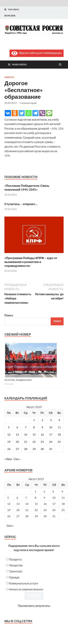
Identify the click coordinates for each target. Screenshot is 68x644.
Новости (9, 77)
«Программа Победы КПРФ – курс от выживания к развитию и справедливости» (31, 262)
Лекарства (16, 565)
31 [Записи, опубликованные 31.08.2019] (51, 449)
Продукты (15, 559)
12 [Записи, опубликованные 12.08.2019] (9, 434)
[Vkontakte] (8, 113)
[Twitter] (22, 113)
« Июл (8, 459)
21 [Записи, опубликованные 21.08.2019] (26, 442)
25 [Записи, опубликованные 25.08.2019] (59, 442)
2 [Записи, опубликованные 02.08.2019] (42, 420)
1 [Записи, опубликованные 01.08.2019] (34, 420)
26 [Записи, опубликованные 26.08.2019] (9, 449)
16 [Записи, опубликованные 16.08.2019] (42, 434)
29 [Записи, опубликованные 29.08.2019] (34, 449)
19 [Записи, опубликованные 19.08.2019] (9, 442)
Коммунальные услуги (23, 583)
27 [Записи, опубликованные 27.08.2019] (17, 449)
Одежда (14, 577)
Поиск (9, 315)
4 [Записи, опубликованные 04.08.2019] (59, 420)
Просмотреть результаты (34, 606)
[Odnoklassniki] (15, 113)
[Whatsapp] (29, 113)
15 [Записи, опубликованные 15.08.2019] (34, 434)
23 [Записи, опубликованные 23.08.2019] (42, 442)
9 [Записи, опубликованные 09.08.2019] (42, 427)
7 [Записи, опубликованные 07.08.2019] (26, 427)
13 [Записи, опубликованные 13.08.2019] (17, 434)
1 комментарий (28, 103)
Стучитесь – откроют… (21, 204)
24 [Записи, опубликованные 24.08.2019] (51, 442)
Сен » (17, 459)
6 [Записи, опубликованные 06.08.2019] (17, 427)
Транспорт (16, 571)
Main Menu (19, 64)
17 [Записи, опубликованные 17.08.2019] (51, 434)
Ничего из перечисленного (26, 589)
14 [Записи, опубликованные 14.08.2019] (26, 434)
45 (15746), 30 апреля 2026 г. (18, 380)
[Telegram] (35, 113)
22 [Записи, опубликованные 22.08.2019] (34, 442)
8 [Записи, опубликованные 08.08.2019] (34, 427)
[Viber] (42, 113)
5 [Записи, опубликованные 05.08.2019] (9, 427)
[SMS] (49, 113)
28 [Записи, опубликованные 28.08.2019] (26, 449)
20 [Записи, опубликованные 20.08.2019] (17, 442)
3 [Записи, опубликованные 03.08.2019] (51, 420)
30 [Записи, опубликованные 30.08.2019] (42, 449)
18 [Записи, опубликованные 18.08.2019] (59, 434)
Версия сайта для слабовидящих (37, 53)
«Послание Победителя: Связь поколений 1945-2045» (27, 188)
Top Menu (14, 9)
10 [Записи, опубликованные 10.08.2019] (51, 427)
